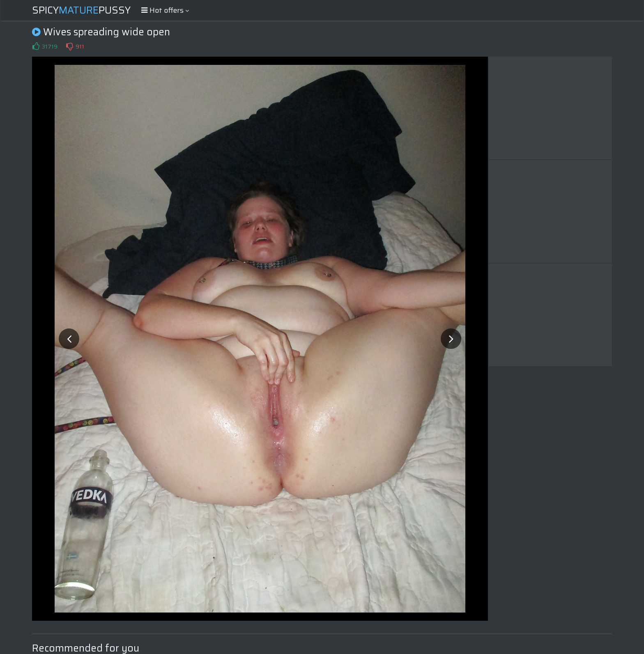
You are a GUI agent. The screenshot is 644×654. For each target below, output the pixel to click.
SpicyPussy (81, 10)
